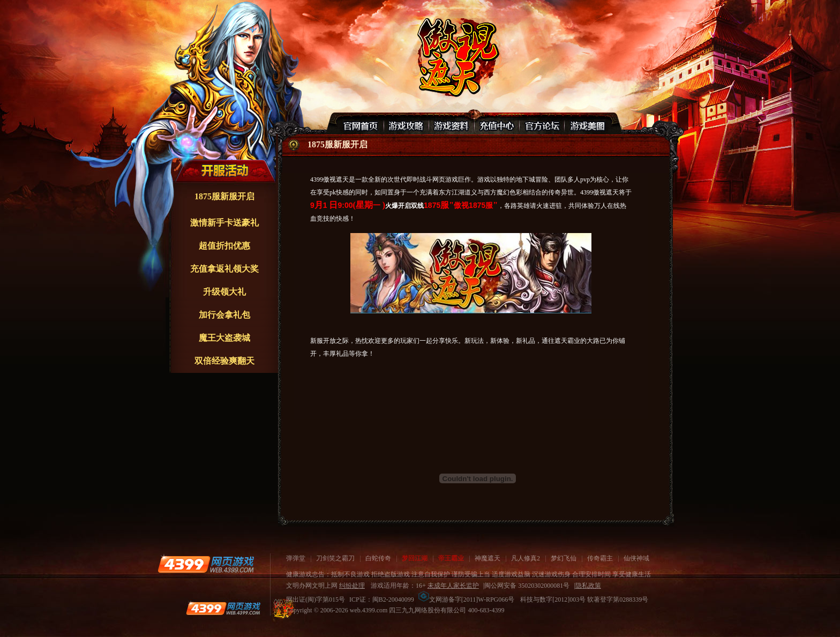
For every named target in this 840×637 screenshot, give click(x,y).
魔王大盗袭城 (224, 338)
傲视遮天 (456, 57)
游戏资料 (452, 124)
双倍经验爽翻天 (224, 361)
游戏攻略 (407, 124)
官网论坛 (542, 124)
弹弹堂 (296, 558)
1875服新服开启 (224, 196)
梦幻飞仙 (564, 558)
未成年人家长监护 (453, 586)
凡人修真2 (526, 558)
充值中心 (497, 124)
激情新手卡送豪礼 (224, 223)
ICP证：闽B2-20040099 (382, 599)
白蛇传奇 (378, 558)
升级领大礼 (224, 292)
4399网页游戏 (206, 564)
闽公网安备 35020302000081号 (527, 586)
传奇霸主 (600, 558)
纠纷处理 (352, 586)
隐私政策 (588, 586)
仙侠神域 (636, 558)
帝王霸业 (451, 558)
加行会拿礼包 (224, 315)
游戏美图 (587, 124)
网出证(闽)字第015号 (316, 599)
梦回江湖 (415, 558)
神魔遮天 (487, 558)
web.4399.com (369, 610)
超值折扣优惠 (224, 246)
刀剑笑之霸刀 (335, 558)
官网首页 (362, 124)
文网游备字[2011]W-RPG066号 (467, 599)
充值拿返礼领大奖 (224, 269)
